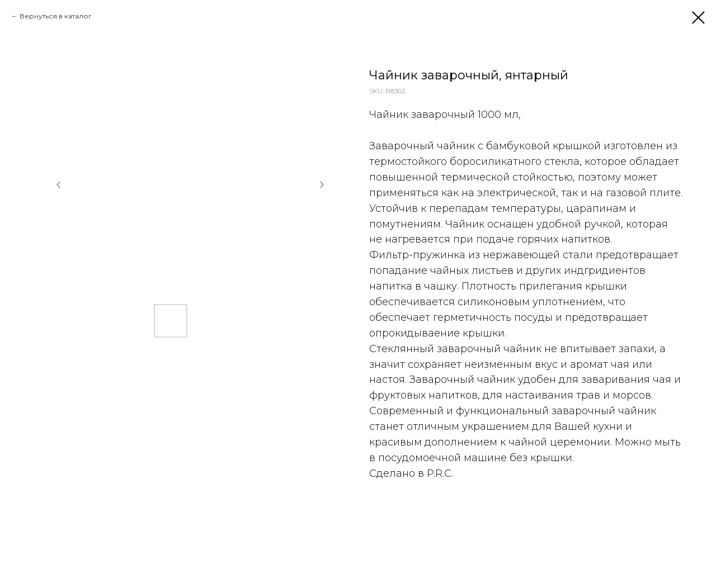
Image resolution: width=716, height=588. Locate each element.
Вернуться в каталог (56, 16)
